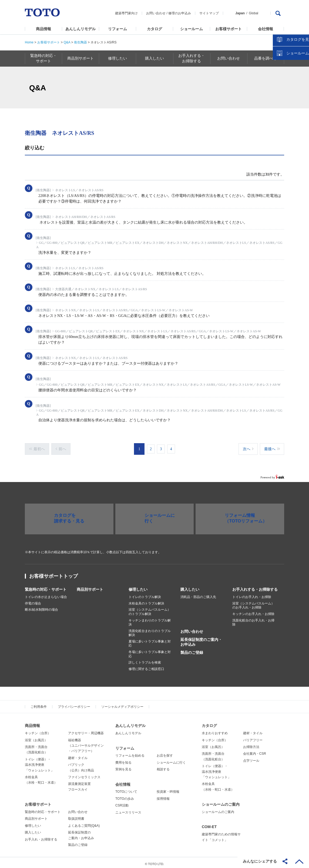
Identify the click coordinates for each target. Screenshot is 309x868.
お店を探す (165, 753)
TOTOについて (126, 789)
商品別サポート (90, 587)
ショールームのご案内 (221, 802)
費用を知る (123, 760)
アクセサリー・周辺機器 (86, 731)
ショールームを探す (291, 115)
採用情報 (163, 796)
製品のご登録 (192, 650)
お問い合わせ (156, 13)
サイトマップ (209, 13)
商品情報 (43, 29)
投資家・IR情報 (168, 789)
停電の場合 (33, 601)
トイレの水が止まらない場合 (46, 594)
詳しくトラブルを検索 (145, 660)
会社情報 (266, 29)
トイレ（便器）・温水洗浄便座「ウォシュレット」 (39, 762)
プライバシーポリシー (74, 704)
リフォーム (117, 29)
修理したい (138, 587)
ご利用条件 (39, 704)
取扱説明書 (76, 816)
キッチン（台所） (38, 731)
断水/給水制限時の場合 (41, 607)
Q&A (67, 42)
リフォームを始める (130, 753)
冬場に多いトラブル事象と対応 (150, 651)
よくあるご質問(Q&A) (84, 823)
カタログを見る (287, 101)
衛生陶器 (80, 42)
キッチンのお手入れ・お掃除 (253, 611)
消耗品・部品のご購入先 (198, 594)
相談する (163, 767)
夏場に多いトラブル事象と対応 (150, 641)
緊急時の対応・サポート (46, 587)
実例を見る (123, 767)
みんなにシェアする (260, 861)
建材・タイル (78, 755)
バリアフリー (253, 737)
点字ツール (251, 758)
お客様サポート (229, 29)
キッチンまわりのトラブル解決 (150, 620)
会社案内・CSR (255, 751)
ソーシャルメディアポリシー (122, 704)
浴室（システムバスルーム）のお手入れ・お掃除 (253, 603)
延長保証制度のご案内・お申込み (201, 639)
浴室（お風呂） (36, 737)
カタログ (154, 29)
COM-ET (209, 824)
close (302, 88)
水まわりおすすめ (215, 731)
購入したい (190, 587)
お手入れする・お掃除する (255, 587)
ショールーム (192, 29)
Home (29, 42)
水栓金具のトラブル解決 (146, 601)
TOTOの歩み (125, 796)
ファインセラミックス (84, 774)
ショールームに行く (171, 760)
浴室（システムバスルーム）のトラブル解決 (150, 609)
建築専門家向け (126, 13)
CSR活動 (122, 803)
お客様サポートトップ (53, 573)
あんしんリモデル (80, 29)
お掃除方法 (251, 744)
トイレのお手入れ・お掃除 (252, 594)
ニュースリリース (128, 810)
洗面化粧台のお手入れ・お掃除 (253, 620)
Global (253, 13)
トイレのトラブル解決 (145, 594)
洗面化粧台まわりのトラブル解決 (150, 630)
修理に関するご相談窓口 (146, 666)
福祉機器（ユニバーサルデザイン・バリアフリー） (86, 743)
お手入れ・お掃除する (41, 837)
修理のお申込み (180, 13)
